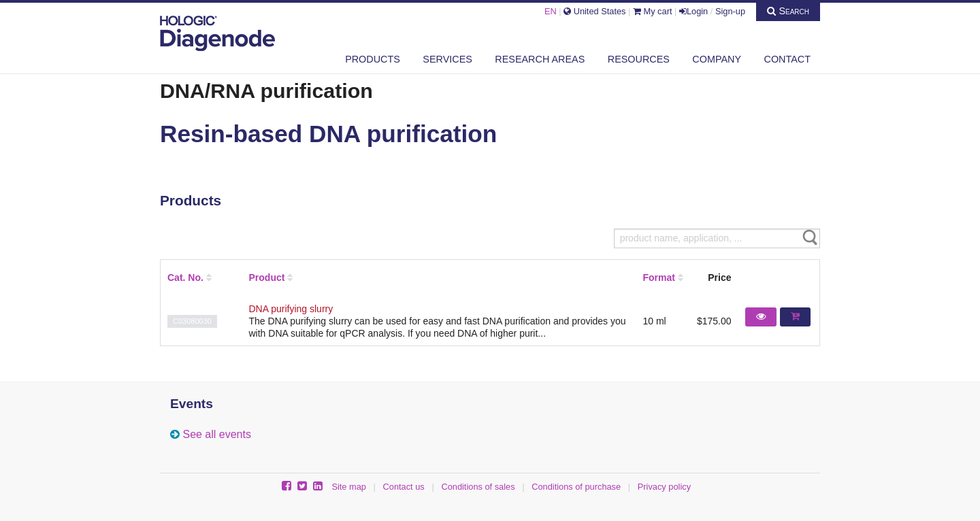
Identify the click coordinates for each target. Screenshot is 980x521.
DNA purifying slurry (291, 309)
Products (373, 59)
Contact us (404, 487)
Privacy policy (664, 487)
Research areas (540, 59)
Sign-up (730, 11)
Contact (787, 59)
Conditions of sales (478, 487)
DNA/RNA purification (266, 90)
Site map (349, 487)
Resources (639, 59)
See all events (217, 434)
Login (693, 11)
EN (551, 11)
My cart (653, 11)
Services (447, 59)
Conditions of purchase (576, 487)
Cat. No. (185, 278)
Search (788, 11)
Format (658, 278)
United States (594, 11)
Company (717, 59)
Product (267, 278)
